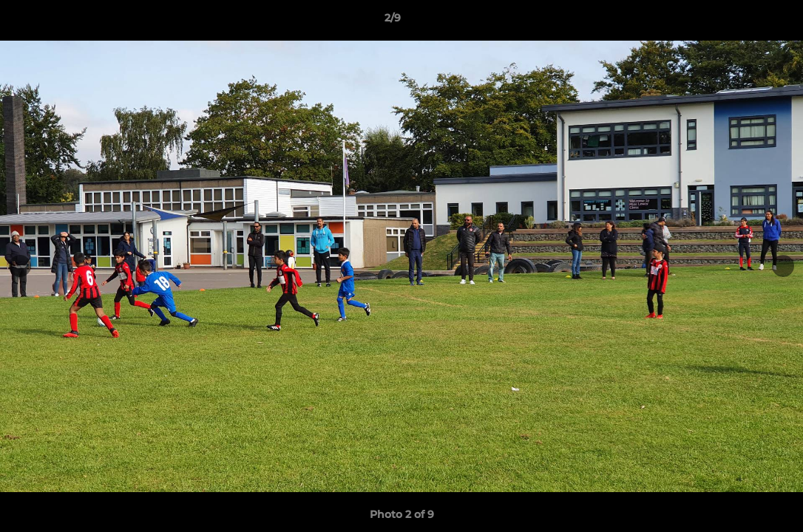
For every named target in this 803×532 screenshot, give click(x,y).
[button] (741, 21)
